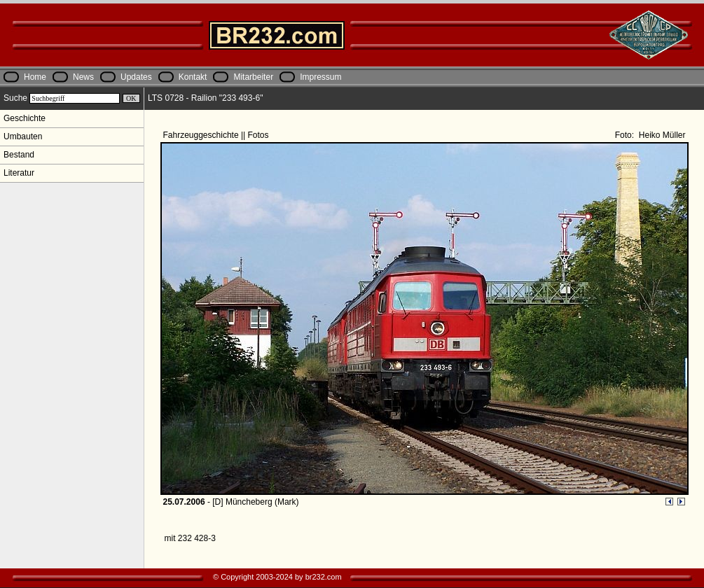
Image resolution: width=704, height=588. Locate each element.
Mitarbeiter (253, 77)
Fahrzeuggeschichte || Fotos (217, 135)
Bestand (19, 155)
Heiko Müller (661, 135)
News (83, 77)
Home (35, 77)
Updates (136, 77)
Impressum (320, 77)
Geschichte (25, 118)
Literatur (19, 173)
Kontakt (193, 77)
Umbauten (23, 136)
